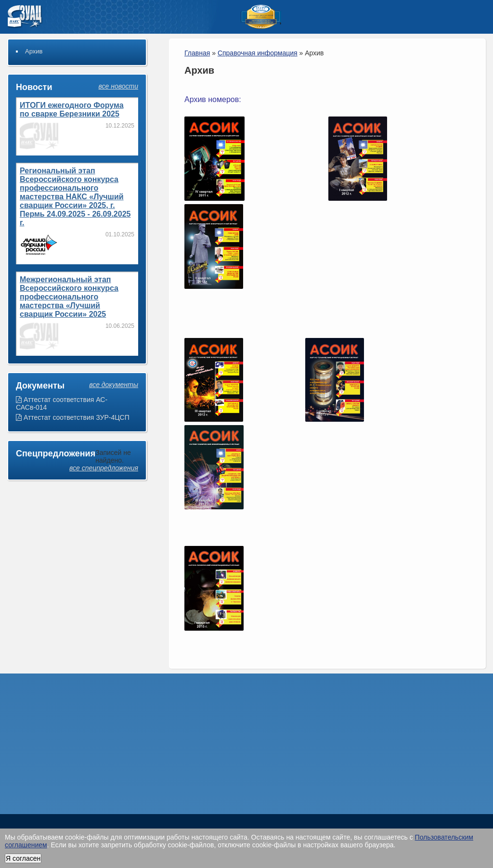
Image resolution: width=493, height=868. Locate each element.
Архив (34, 51)
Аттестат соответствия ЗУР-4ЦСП (73, 417)
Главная (197, 53)
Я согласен (23, 858)
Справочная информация (258, 53)
